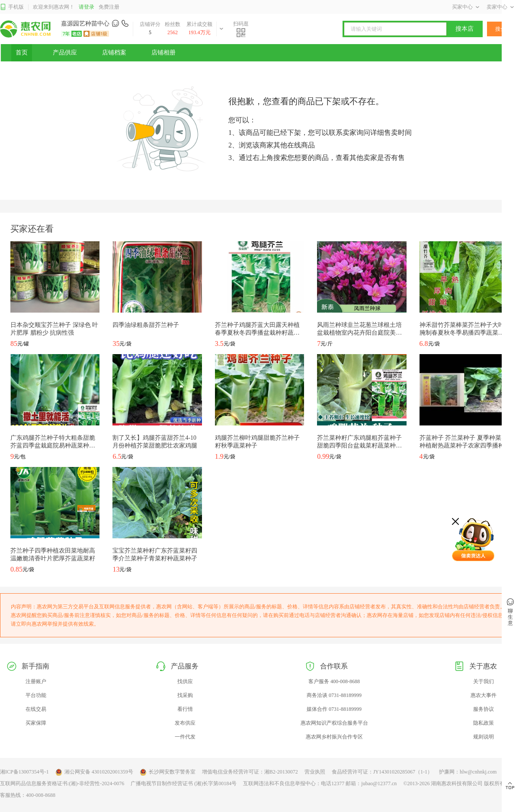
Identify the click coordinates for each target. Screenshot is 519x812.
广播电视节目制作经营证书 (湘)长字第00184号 (184, 783)
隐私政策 (484, 723)
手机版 (12, 7)
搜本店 (465, 29)
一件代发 (185, 737)
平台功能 (36, 695)
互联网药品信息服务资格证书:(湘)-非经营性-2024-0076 (62, 783)
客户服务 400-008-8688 (334, 681)
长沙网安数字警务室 (168, 772)
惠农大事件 (484, 695)
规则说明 (484, 737)
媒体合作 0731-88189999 (334, 709)
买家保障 (36, 723)
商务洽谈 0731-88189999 (334, 695)
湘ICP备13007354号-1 (24, 772)
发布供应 (185, 723)
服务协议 (484, 709)
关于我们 (484, 681)
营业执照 (315, 772)
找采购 (185, 695)
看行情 (185, 709)
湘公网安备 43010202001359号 (94, 772)
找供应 (185, 681)
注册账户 (36, 681)
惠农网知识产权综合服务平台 (334, 723)
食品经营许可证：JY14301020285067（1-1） (382, 772)
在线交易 (36, 709)
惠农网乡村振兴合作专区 (334, 737)
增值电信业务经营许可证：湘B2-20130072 (250, 772)
